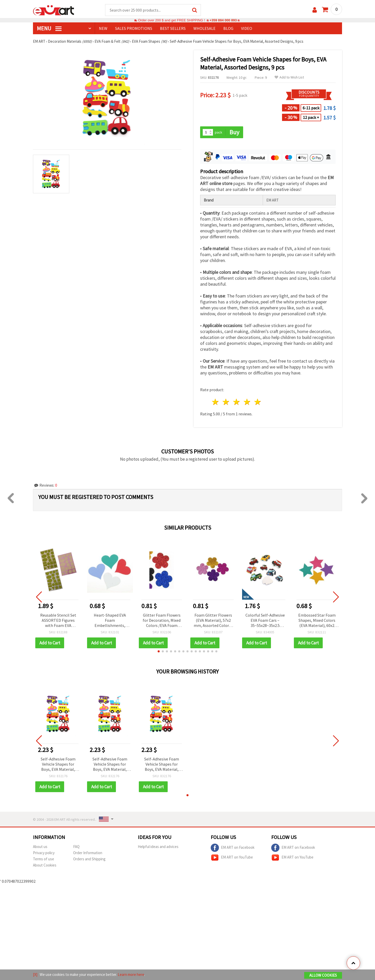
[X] (35, 974)
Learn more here (131, 974)
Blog (228, 29)
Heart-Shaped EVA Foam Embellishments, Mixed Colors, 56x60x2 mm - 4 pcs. (110, 621)
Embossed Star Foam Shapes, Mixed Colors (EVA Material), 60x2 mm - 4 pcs (317, 621)
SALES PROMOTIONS (134, 29)
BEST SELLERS (173, 29)
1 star (216, 402)
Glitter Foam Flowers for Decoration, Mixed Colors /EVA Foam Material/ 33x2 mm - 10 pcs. (162, 621)
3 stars (237, 402)
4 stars (247, 402)
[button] (159, 652)
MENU (49, 29)
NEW (103, 29)
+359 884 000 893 (223, 20)
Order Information (88, 853)
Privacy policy (44, 853)
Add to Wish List (289, 78)
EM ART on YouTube (232, 858)
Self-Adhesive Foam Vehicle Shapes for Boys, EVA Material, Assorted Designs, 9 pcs (58, 765)
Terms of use (44, 859)
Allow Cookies (323, 975)
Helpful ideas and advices (158, 847)
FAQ (76, 847)
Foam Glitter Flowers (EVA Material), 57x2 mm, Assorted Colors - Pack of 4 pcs (213, 621)
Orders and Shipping (89, 859)
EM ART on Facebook (233, 848)
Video (247, 29)
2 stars (226, 402)
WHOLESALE (204, 29)
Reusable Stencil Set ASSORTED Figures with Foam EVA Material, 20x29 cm (58, 621)
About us (40, 847)
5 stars (258, 402)
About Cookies (45, 865)
